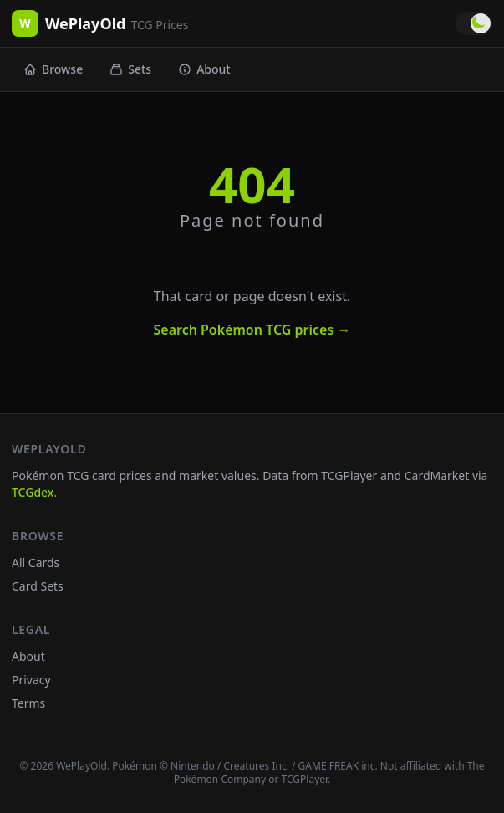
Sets (130, 69)
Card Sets (38, 586)
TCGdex (33, 492)
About (204, 69)
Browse (53, 69)
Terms (28, 703)
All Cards (36, 562)
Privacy (31, 680)
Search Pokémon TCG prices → (252, 330)
